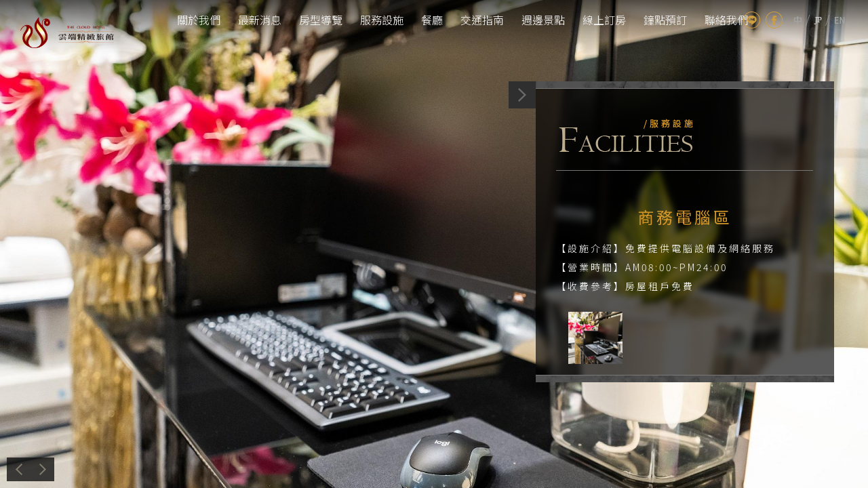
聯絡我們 (726, 20)
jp (817, 20)
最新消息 (260, 20)
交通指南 (482, 20)
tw (798, 20)
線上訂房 (604, 20)
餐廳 (432, 20)
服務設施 (382, 20)
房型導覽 (321, 20)
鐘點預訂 (665, 20)
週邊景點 (543, 20)
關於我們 (199, 20)
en (840, 20)
